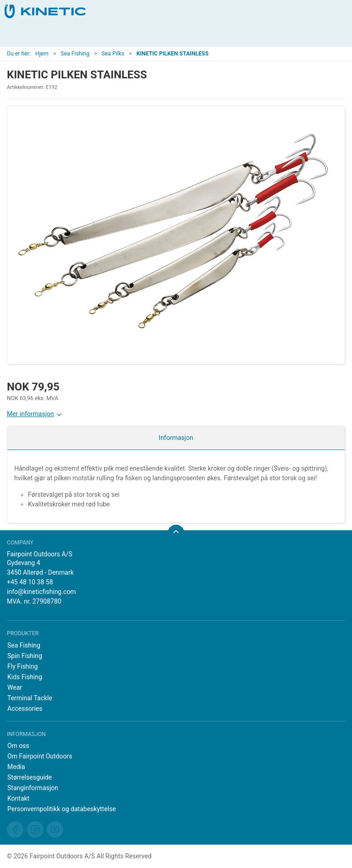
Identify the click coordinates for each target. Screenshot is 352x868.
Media (16, 767)
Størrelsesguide (30, 777)
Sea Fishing (75, 54)
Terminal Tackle (30, 698)
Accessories (25, 709)
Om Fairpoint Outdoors (40, 756)
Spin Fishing (25, 656)
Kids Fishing (25, 677)
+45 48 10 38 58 (30, 582)
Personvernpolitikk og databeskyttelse (62, 809)
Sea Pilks (113, 54)
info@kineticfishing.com (41, 592)
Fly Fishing (22, 666)
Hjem (42, 54)
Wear (15, 687)
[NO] (45, 11)
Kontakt (18, 798)
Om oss (18, 746)
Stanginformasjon (33, 788)
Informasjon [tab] (176, 438)
